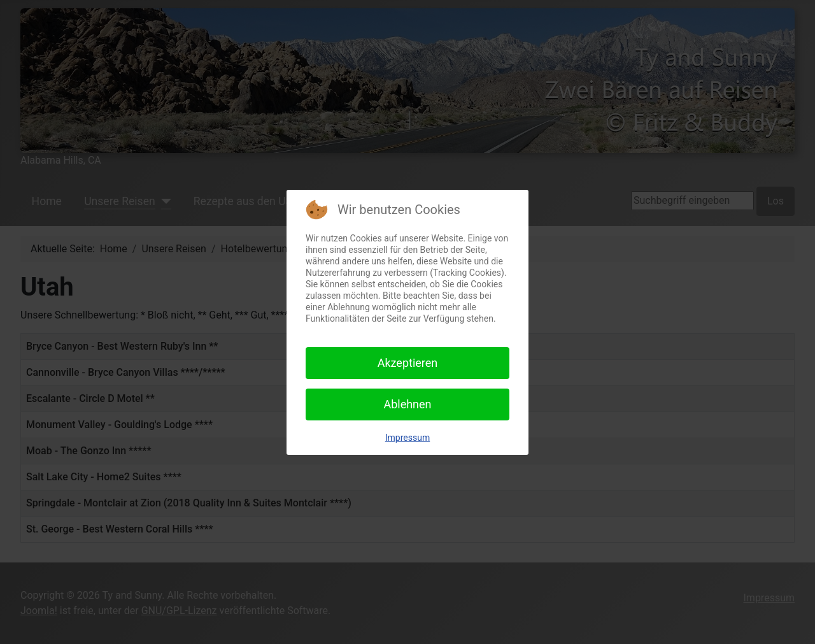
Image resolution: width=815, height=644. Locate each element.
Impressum (407, 438)
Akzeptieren (408, 363)
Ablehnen (407, 404)
